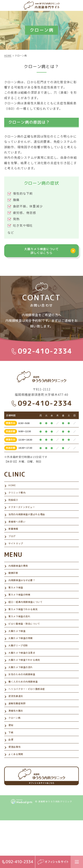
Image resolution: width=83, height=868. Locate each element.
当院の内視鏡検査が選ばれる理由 (30, 523)
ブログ (13, 548)
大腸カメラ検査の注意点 (24, 682)
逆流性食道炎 (17, 733)
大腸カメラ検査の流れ (23, 699)
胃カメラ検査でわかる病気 (26, 631)
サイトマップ (17, 557)
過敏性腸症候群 (18, 741)
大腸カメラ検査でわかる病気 (27, 690)
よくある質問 (17, 800)
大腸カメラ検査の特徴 (23, 665)
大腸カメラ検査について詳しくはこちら (42, 252)
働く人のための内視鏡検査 (26, 716)
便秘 (11, 766)
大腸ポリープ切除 (20, 673)
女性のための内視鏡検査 (24, 707)
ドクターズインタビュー (24, 514)
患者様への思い (18, 531)
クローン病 (15, 758)
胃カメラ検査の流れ (21, 640)
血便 (11, 783)
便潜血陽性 (16, 792)
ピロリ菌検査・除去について (27, 648)
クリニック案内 (18, 497)
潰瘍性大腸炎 (17, 750)
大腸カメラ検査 (18, 656)
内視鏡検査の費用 (20, 580)
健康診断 (14, 589)
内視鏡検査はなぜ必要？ (24, 597)
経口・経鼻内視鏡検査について (29, 623)
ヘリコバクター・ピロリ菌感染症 (30, 724)
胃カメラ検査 (17, 606)
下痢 (11, 775)
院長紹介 (14, 506)
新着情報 (14, 540)
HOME (13, 489)
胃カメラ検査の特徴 (21, 614)
